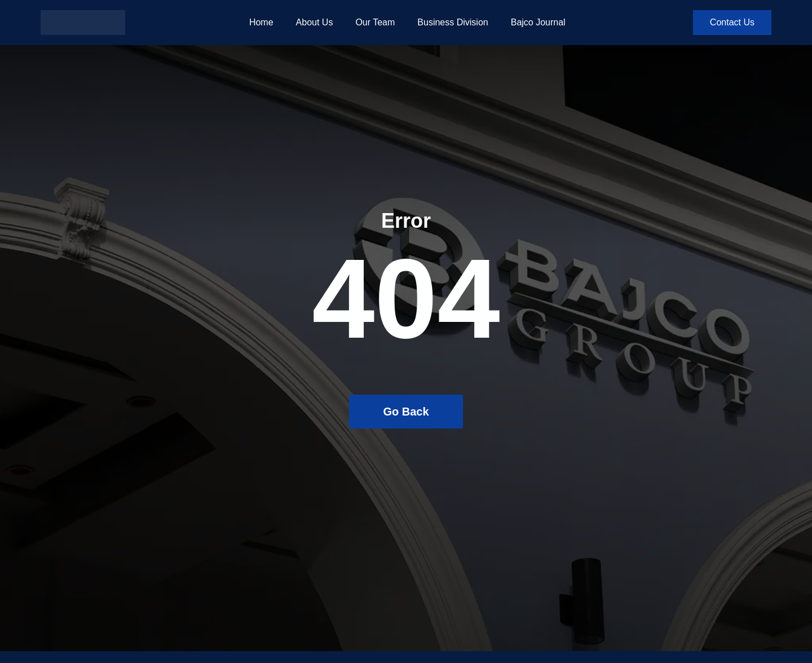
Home (261, 22)
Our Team (375, 22)
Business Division (453, 22)
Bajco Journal (538, 22)
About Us (315, 22)
